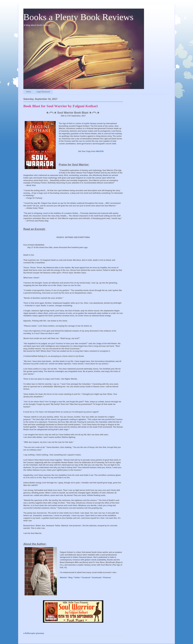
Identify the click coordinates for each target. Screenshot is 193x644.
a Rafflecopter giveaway (34, 633)
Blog (70, 578)
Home (28, 92)
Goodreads (97, 578)
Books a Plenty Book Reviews (78, 17)
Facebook (86, 578)
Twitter (77, 578)
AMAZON (100, 151)
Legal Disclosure (43, 92)
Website (63, 578)
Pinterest (107, 578)
